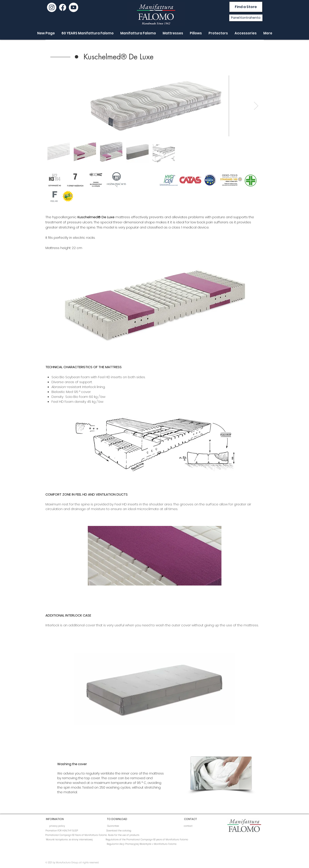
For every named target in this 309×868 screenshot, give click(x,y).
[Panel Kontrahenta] (246, 18)
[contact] (188, 826)
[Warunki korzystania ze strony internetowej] (69, 840)
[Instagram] (52, 7)
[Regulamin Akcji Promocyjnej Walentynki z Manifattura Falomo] (142, 844)
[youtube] (74, 7)
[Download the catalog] (119, 831)
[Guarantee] (113, 826)
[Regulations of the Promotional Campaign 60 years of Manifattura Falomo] (147, 840)
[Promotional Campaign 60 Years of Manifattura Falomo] (76, 835)
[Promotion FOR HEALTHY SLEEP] (62, 831)
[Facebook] (63, 7)
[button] (119, 57)
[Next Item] (256, 106)
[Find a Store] (246, 7)
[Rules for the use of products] (124, 835)
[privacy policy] (57, 826)
